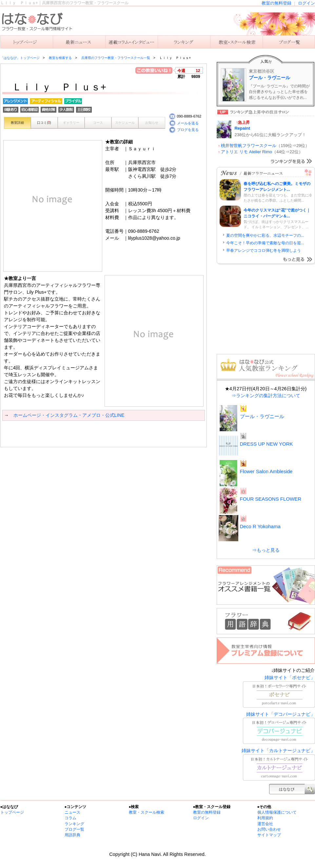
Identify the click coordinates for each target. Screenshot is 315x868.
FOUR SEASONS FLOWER (271, 499)
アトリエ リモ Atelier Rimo (246, 152)
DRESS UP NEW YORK (266, 444)
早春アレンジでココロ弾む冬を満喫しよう (264, 250)
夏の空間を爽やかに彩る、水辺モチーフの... (265, 235)
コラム (70, 818)
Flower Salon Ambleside (266, 471)
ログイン (306, 3)
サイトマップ (269, 835)
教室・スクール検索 (147, 812)
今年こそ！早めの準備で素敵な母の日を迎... (265, 243)
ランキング (184, 42)
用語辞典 (72, 835)
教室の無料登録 (276, 3)
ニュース (79, 42)
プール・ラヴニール (269, 78)
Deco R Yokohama (260, 526)
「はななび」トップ (27, 42)
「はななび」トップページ (20, 58)
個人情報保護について (277, 812)
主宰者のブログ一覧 (289, 42)
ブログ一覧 (74, 829)
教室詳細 (17, 123)
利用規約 (265, 818)
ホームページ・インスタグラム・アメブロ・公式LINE (69, 415)
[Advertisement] (79, 434)
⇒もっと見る (266, 550)
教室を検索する (236, 42)
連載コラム (131, 42)
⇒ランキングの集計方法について (266, 396)
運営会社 (265, 824)
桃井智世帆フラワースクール (249, 146)
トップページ (12, 812)
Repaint (243, 128)
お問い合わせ (269, 829)
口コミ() (44, 123)
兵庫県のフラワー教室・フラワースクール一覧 (116, 58)
